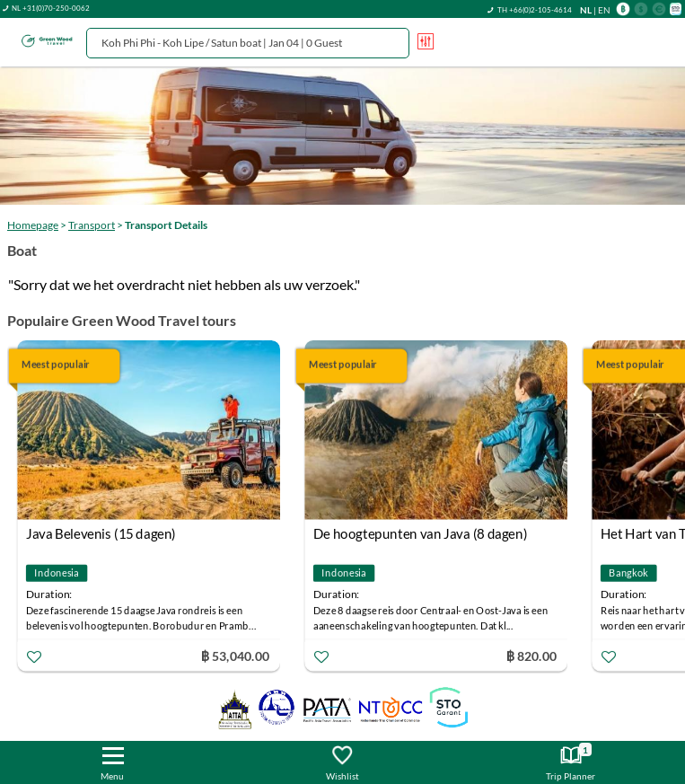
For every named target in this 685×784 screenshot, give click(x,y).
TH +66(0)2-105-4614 (535, 10)
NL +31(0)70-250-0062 (51, 8)
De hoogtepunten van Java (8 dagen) (420, 533)
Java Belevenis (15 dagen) (101, 533)
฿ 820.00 (531, 655)
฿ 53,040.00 (235, 655)
